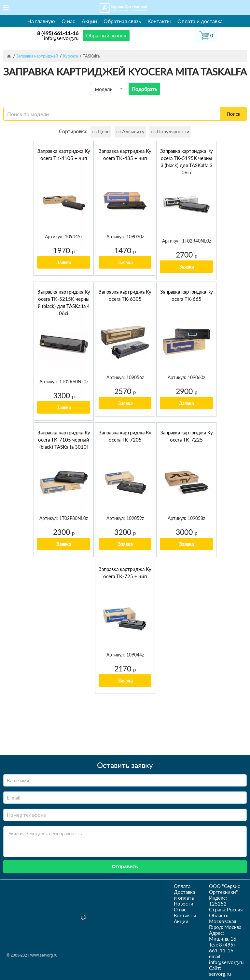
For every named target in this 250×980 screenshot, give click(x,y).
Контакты (159, 21)
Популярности (170, 131)
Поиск (233, 114)
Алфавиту (130, 131)
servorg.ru (220, 974)
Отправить (125, 866)
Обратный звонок (106, 35)
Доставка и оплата (184, 895)
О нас (68, 21)
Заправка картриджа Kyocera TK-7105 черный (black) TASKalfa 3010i (64, 440)
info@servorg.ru (61, 38)
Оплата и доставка (200, 21)
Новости (184, 904)
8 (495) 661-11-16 (58, 33)
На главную (41, 21)
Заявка (64, 262)
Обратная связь (122, 21)
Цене (101, 131)
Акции (89, 21)
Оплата (182, 886)
